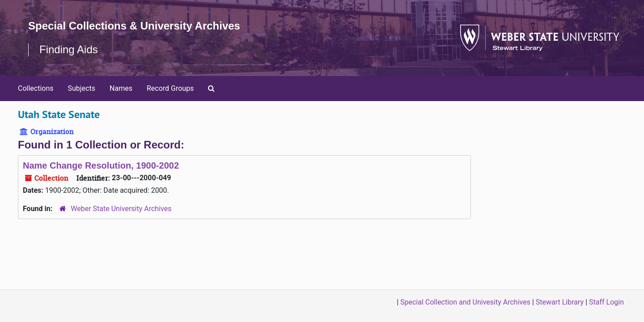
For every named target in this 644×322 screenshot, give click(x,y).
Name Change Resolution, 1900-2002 (101, 165)
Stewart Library (560, 302)
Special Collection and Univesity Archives (465, 302)
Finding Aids (69, 49)
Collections (36, 88)
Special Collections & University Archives (134, 26)
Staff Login (606, 302)
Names (121, 88)
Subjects (82, 88)
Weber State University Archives (121, 209)
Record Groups (170, 88)
